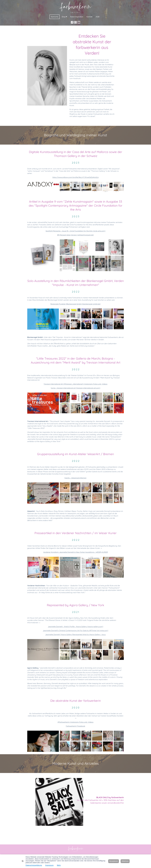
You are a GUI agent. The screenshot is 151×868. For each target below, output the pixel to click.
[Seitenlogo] (76, 7)
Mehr (59, 865)
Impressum (49, 865)
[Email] (79, 22)
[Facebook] (72, 22)
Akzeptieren (114, 861)
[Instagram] (75, 22)
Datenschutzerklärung (34, 865)
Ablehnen (125, 861)
